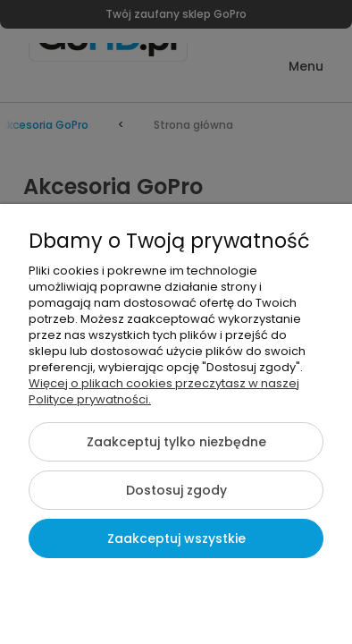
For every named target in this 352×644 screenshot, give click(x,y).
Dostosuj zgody (176, 490)
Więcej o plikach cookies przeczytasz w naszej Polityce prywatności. (164, 391)
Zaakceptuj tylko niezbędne (176, 442)
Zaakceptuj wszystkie (176, 538)
